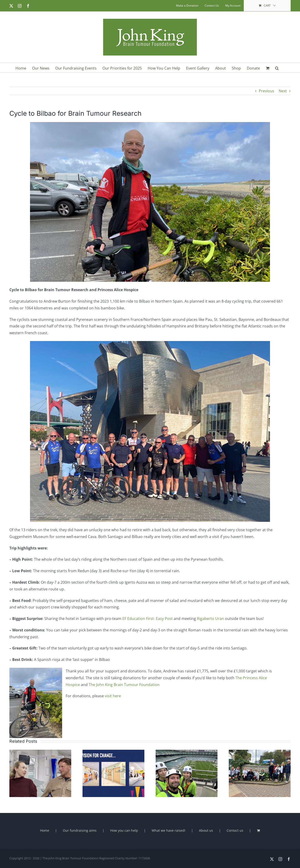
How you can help (124, 830)
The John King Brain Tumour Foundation (124, 685)
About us (206, 830)
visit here (113, 696)
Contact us (235, 830)
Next (283, 91)
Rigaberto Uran (210, 619)
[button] (277, 68)
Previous (266, 91)
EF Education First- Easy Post (148, 619)
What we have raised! (169, 830)
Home (45, 830)
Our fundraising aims (80, 830)
